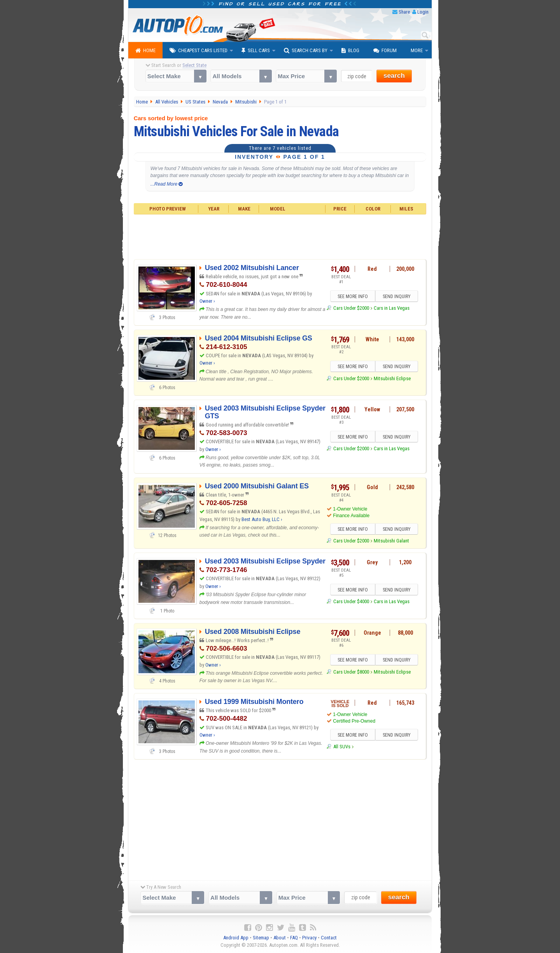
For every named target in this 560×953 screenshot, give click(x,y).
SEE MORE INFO (353, 297)
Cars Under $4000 (351, 602)
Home (145, 51)
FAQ (294, 938)
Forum (385, 51)
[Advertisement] (280, 236)
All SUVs (342, 747)
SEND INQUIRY (397, 297)
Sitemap (261, 938)
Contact (329, 938)
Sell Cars (256, 51)
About (280, 938)
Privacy (309, 938)
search (394, 76)
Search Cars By (306, 51)
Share (404, 12)
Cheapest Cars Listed (199, 51)
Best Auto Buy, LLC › (262, 519)
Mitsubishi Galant (391, 541)
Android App (236, 938)
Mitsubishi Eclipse (392, 378)
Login (423, 12)
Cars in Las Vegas (392, 308)
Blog (350, 51)
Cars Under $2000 (351, 308)
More (417, 50)
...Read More (167, 184)
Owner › (207, 301)
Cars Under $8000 (351, 672)
